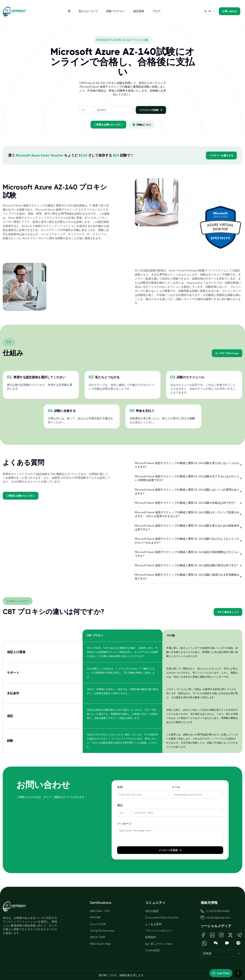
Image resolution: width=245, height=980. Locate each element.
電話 (120, 805)
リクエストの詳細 (151, 110)
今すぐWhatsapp (227, 353)
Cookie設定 (152, 950)
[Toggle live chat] (221, 973)
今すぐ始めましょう (228, 612)
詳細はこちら (142, 125)
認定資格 (139, 11)
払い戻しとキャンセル (159, 944)
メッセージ (124, 824)
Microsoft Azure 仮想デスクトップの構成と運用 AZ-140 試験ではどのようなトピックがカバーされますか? (189, 541)
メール (176, 787)
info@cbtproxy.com (218, 918)
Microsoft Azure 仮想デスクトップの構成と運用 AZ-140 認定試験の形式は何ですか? (189, 565)
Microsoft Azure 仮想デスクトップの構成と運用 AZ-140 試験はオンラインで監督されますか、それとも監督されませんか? (189, 514)
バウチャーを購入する (221, 155)
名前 (120, 787)
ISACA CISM (97, 937)
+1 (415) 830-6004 (215, 911)
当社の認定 (152, 911)
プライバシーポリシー (159, 931)
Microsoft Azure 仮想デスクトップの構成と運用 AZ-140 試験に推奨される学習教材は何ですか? (189, 577)
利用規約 (151, 937)
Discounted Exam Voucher (162, 918)
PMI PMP (95, 918)
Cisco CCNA (98, 924)
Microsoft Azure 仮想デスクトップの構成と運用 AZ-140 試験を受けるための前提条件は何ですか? (189, 528)
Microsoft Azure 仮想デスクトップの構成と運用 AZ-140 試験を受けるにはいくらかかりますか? (189, 465)
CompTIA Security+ (102, 931)
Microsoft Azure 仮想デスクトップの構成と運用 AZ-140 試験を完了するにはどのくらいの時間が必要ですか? (189, 478)
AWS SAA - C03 (100, 911)
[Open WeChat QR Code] (216, 943)
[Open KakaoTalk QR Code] (227, 943)
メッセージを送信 (170, 850)
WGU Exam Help (100, 944)
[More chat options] (238, 973)
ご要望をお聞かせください (108, 125)
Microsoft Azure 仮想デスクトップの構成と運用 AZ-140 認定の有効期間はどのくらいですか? (189, 554)
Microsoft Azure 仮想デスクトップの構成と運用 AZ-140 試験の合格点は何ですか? (189, 503)
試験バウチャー (116, 11)
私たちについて (88, 11)
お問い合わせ (230, 11)
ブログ (156, 11)
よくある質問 (153, 924)
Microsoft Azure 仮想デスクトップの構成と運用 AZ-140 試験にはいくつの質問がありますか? (189, 492)
